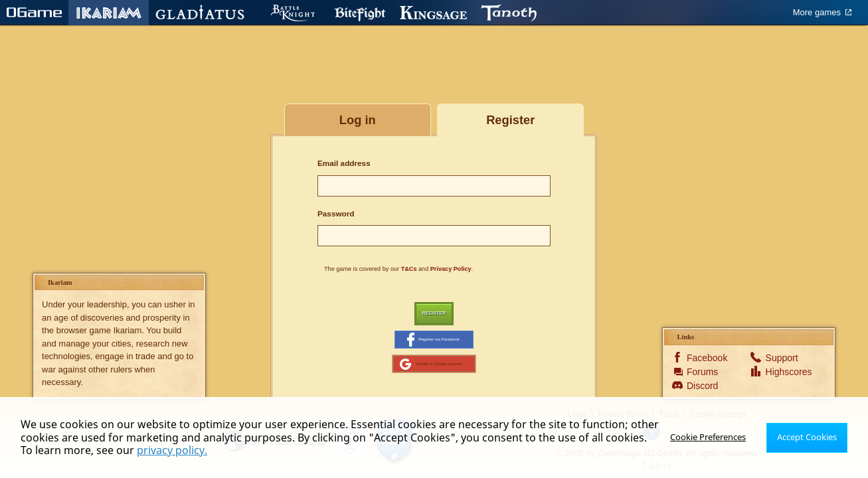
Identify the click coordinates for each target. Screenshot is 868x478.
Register (434, 315)
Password (336, 213)
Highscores (785, 383)
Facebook (706, 369)
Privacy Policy (451, 269)
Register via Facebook (433, 345)
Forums (702, 383)
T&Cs (409, 269)
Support (782, 369)
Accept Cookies (809, 437)
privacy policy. (157, 450)
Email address (344, 163)
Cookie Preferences (713, 437)
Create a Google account (431, 373)
